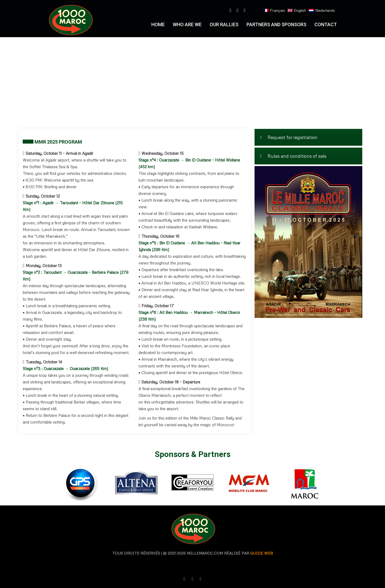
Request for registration (289, 137)
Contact (326, 24)
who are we (187, 24)
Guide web (262, 553)
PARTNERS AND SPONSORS (276, 24)
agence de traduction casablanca (229, 562)
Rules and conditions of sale (293, 156)
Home (158, 24)
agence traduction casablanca (153, 562)
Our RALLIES (224, 24)
